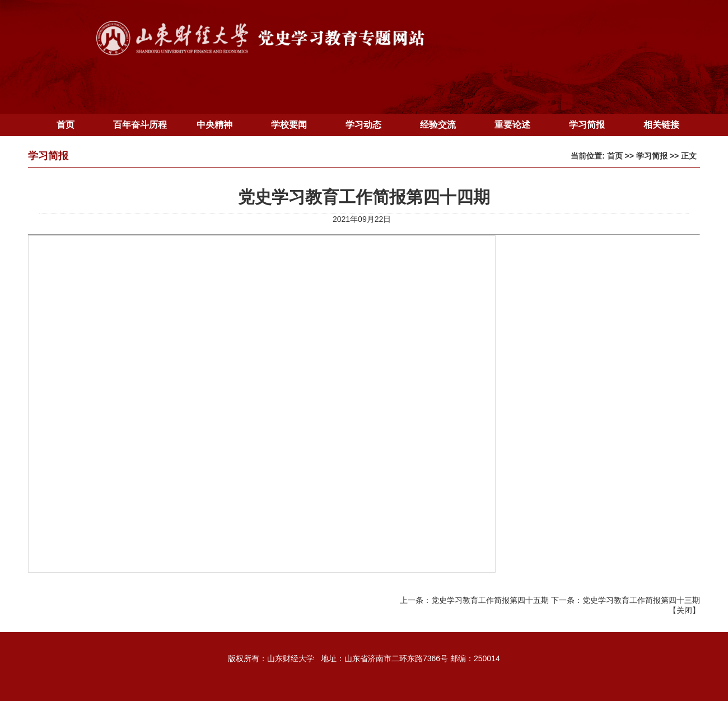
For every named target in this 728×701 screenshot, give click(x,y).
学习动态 (363, 125)
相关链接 (661, 125)
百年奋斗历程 (140, 125)
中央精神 (214, 125)
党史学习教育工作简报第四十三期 (641, 600)
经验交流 (438, 125)
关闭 (684, 610)
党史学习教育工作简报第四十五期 (490, 600)
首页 (66, 125)
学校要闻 (289, 125)
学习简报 (587, 125)
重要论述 (512, 125)
